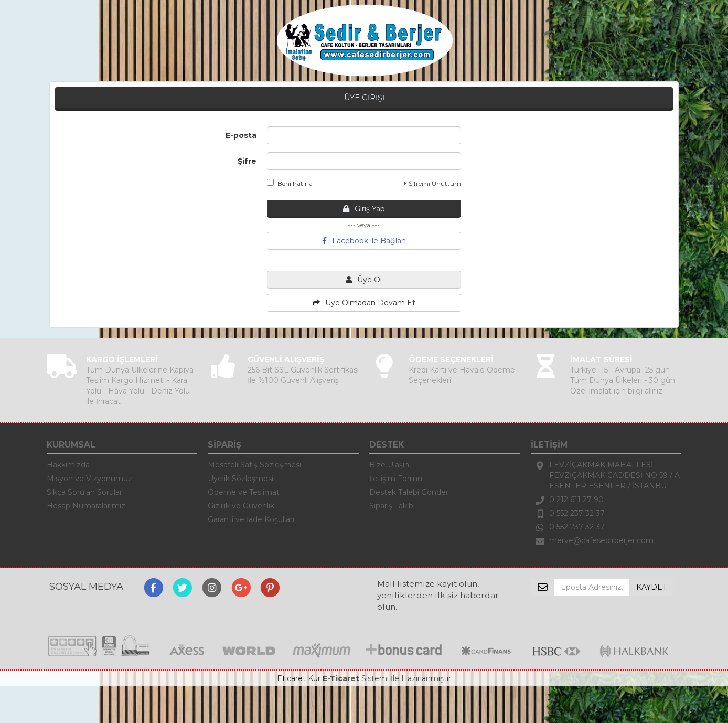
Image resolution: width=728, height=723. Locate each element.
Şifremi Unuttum (432, 183)
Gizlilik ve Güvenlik (241, 506)
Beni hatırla (290, 183)
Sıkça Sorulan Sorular (84, 492)
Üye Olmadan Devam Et (364, 303)
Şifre (247, 161)
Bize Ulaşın (389, 465)
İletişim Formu (396, 479)
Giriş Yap (364, 209)
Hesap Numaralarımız (86, 506)
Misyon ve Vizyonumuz (89, 479)
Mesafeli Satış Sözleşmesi (254, 465)
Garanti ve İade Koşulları (251, 519)
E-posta (241, 135)
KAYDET (651, 587)
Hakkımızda (68, 465)
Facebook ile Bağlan (364, 241)
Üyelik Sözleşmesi (240, 479)
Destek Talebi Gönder (409, 492)
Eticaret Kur (299, 678)
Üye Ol (364, 280)
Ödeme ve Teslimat (244, 492)
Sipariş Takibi (392, 506)
